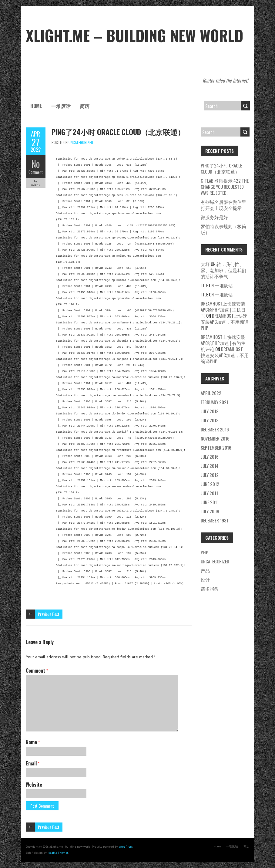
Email (33, 763)
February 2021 (215, 402)
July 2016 (210, 457)
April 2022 (211, 393)
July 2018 (210, 420)
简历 (85, 106)
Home (36, 106)
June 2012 (210, 484)
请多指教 (210, 589)
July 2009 (210, 511)
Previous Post (49, 614)
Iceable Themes (58, 853)
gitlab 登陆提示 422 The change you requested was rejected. (225, 187)
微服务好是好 (214, 217)
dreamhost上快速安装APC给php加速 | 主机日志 (223, 309)
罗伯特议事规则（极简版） (223, 229)
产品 (205, 570)
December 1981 (215, 520)
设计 (205, 579)
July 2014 (210, 466)
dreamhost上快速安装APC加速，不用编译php (225, 322)
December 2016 (215, 429)
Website (34, 785)
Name (33, 742)
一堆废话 (61, 106)
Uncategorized (81, 142)
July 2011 (209, 493)
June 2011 (210, 502)
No (36, 164)
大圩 (205, 264)
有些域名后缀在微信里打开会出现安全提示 (223, 205)
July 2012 (210, 475)
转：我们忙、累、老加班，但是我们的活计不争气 (223, 270)
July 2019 (210, 411)
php (205, 552)
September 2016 (216, 448)
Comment (36, 172)
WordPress (126, 847)
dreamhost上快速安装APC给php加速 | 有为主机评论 (223, 343)
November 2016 (215, 438)
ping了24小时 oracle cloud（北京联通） (118, 132)
